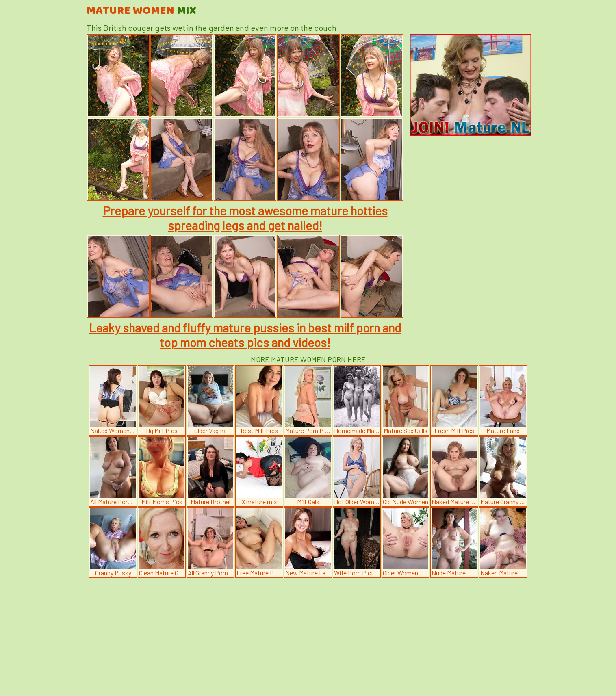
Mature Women (141, 11)
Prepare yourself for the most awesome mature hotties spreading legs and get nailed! (245, 218)
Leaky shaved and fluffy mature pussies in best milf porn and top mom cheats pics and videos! (245, 335)
